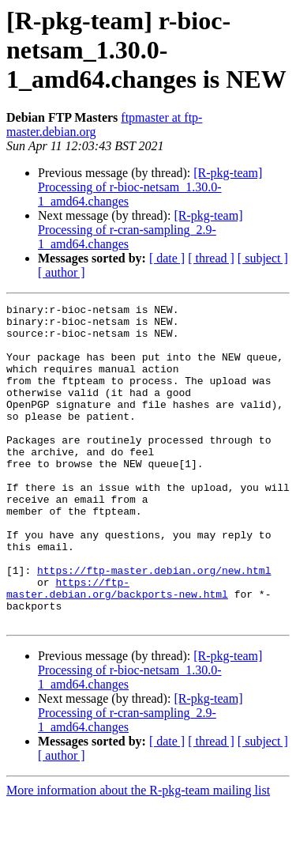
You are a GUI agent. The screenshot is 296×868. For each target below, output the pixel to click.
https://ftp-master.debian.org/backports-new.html (117, 646)
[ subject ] (263, 258)
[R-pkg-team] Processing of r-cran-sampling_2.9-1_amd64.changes (140, 230)
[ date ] (167, 258)
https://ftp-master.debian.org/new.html (154, 625)
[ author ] (62, 272)
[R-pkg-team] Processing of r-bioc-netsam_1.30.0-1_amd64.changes (150, 187)
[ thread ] (211, 258)
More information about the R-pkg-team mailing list (138, 854)
